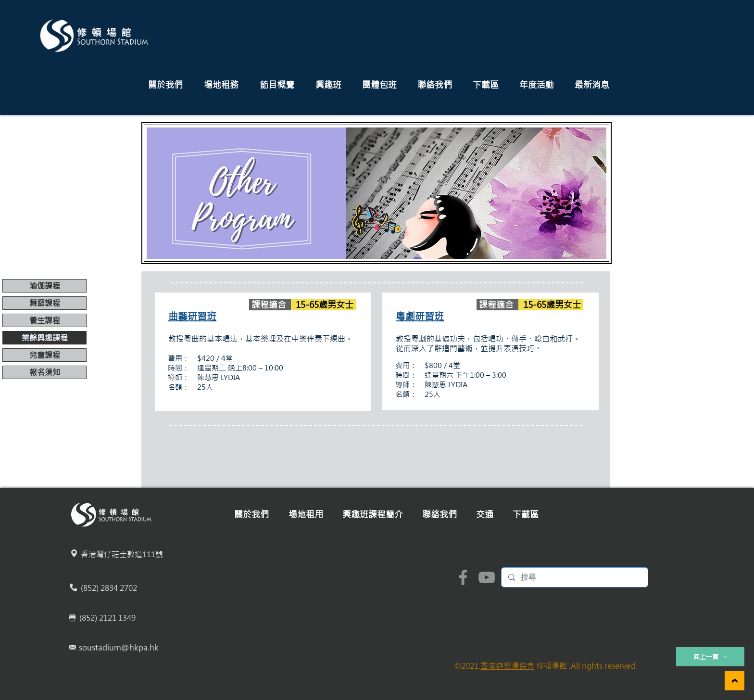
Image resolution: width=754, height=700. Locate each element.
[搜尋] (574, 577)
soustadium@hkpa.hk (119, 648)
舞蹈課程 (45, 303)
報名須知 (45, 372)
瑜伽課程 (45, 286)
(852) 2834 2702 (109, 588)
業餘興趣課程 (45, 338)
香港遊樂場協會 (507, 666)
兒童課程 (45, 355)
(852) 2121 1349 (107, 618)
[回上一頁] (710, 657)
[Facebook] (463, 577)
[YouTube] (487, 577)
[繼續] (735, 681)
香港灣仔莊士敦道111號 (122, 554)
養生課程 (45, 320)
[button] (165, 85)
